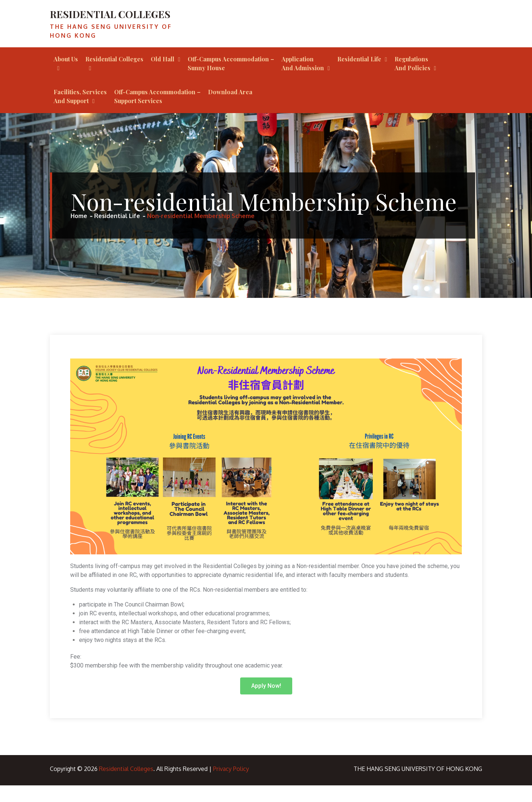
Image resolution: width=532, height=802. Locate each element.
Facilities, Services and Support (80, 113)
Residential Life (359, 76)
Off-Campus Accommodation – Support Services (157, 113)
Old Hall (163, 76)
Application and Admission (303, 80)
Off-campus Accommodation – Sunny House (231, 80)
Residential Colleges (114, 76)
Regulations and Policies (412, 80)
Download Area (230, 108)
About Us (66, 76)
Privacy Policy (231, 785)
